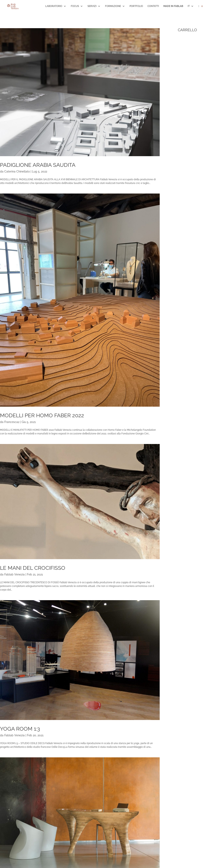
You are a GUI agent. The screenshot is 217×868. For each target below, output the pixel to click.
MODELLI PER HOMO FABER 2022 (42, 415)
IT (189, 6)
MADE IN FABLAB (173, 6)
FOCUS (75, 6)
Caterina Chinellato (17, 171)
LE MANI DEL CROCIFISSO (33, 568)
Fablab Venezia (14, 574)
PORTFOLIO (136, 6)
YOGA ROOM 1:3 (20, 729)
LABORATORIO (54, 6)
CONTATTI (153, 6)
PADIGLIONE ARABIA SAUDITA (38, 165)
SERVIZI (92, 6)
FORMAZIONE (113, 6)
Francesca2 (12, 422)
